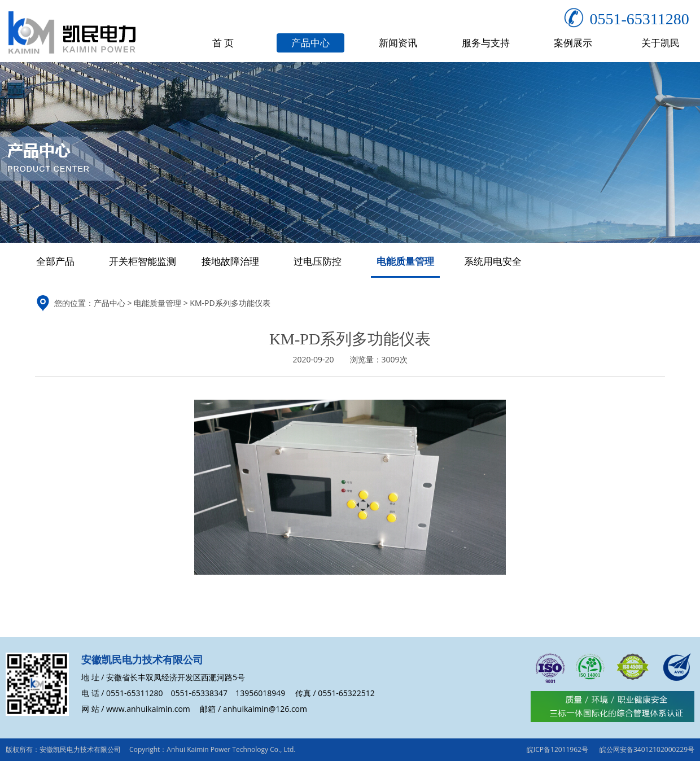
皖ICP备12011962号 (557, 749)
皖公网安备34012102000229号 (647, 749)
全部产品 (55, 261)
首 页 (223, 43)
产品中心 (310, 43)
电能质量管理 (405, 261)
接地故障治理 (230, 261)
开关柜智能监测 (143, 261)
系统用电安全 (493, 261)
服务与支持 (486, 43)
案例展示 (573, 43)
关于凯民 (660, 43)
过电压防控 (318, 261)
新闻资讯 (398, 43)
